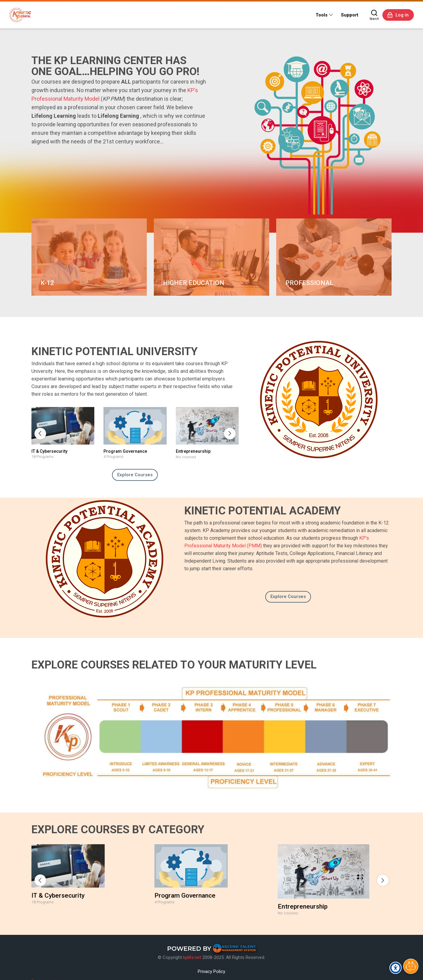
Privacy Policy (211, 971)
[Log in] (398, 15)
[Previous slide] (40, 434)
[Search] (374, 15)
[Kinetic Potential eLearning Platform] (20, 15)
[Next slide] (230, 434)
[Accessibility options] (396, 968)
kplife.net (192, 957)
